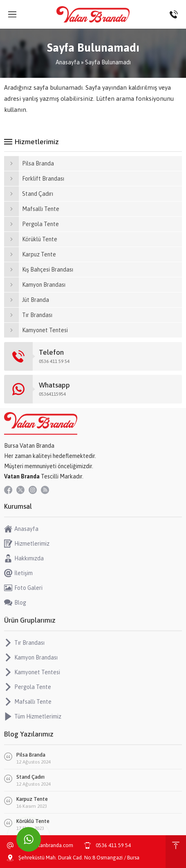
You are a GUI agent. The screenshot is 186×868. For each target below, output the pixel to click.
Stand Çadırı (30, 777)
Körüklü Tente (33, 821)
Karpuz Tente (32, 799)
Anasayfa (68, 62)
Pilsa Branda (31, 755)
